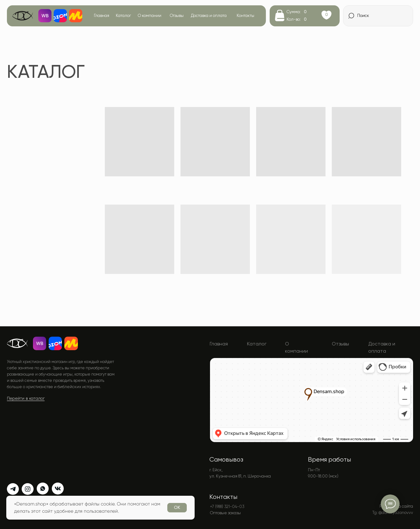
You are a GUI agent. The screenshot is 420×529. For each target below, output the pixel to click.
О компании (150, 16)
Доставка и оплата (209, 16)
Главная (102, 16)
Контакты (245, 16)
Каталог (123, 16)
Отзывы (177, 16)
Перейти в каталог (26, 398)
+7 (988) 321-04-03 (227, 507)
